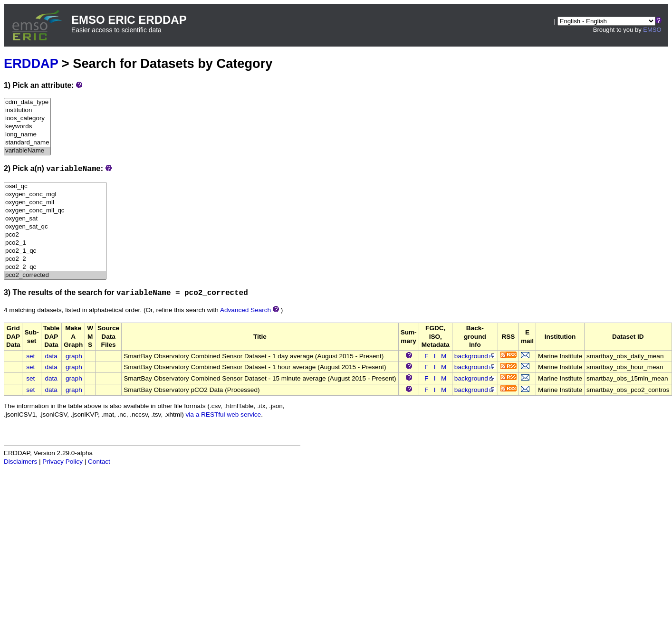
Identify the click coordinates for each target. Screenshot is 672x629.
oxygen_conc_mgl (55, 195)
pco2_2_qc (55, 267)
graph (74, 356)
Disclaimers (20, 462)
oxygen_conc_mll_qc (55, 211)
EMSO (652, 30)
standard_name (27, 143)
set (30, 356)
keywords (27, 127)
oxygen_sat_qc (55, 227)
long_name (27, 135)
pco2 (55, 235)
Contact (99, 462)
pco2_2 (55, 259)
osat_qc (55, 186)
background (475, 356)
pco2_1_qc (55, 251)
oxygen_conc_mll (55, 203)
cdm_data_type (27, 102)
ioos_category (27, 119)
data (51, 356)
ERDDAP (31, 63)
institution (27, 110)
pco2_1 (55, 243)
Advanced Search (245, 310)
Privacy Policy (62, 462)
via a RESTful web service (224, 415)
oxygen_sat (55, 219)
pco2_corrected (55, 275)
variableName (27, 151)
